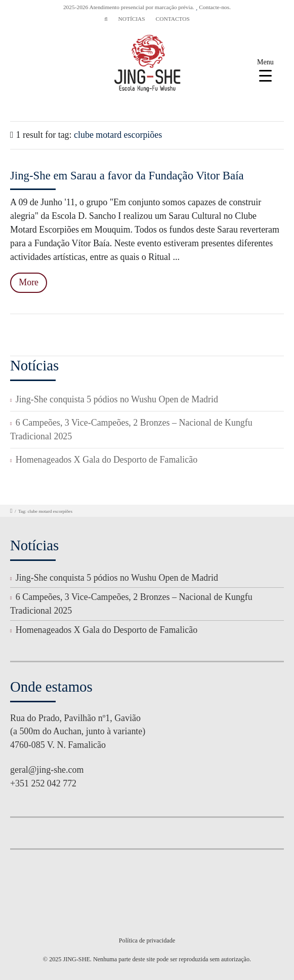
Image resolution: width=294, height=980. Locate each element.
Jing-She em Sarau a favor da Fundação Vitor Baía (127, 176)
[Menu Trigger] (265, 70)
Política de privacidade (147, 940)
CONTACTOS (173, 19)
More (29, 282)
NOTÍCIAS (131, 19)
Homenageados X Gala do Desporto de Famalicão (107, 460)
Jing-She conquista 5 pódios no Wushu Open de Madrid (117, 399)
